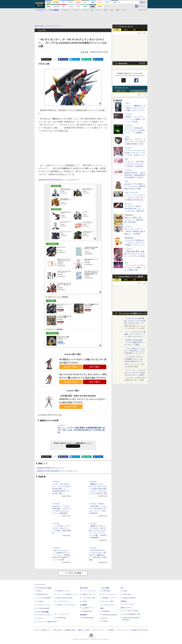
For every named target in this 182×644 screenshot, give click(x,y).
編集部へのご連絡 (83, 630)
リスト (55, 59)
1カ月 (143, 30)
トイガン (85, 10)
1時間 (117, 30)
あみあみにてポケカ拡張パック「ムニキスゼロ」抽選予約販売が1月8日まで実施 (135, 186)
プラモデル (65, 10)
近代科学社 (83, 615)
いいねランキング (139, 91)
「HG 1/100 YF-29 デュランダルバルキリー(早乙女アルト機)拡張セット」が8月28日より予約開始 (98, 555)
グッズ (99, 10)
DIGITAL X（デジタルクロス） (66, 605)
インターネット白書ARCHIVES (47, 622)
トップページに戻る (73, 573)
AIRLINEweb (107, 591)
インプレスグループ (122, 630)
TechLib (105, 621)
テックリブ (104, 618)
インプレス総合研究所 (44, 598)
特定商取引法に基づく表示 (139, 630)
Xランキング (123, 88)
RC (92, 10)
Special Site (123, 63)
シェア (65, 59)
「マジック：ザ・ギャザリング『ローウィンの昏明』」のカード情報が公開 (135, 268)
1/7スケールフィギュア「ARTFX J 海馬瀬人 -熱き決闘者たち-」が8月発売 (135, 231)
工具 (111, 10)
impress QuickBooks (129, 598)
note (88, 59)
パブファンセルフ (129, 604)
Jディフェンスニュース (110, 594)
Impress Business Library (65, 598)
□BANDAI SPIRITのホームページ (50, 468)
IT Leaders (40, 601)
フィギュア (76, 10)
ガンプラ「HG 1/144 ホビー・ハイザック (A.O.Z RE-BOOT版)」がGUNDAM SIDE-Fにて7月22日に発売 (61, 489)
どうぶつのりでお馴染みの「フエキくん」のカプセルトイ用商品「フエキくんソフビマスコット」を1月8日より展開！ (135, 245)
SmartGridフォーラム (63, 591)
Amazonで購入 (71, 367)
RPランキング (121, 91)
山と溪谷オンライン (89, 608)
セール (124, 10)
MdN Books (106, 611)
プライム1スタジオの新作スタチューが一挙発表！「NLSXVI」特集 (132, 314)
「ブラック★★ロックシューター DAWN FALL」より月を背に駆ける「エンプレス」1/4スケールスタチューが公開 (135, 353)
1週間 (134, 30)
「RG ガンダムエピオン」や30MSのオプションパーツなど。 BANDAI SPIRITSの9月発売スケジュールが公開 (61, 555)
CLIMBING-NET (87, 611)
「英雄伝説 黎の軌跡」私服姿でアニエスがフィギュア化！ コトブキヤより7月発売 (135, 254)
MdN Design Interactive (110, 615)
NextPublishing (61, 618)
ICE (122, 588)
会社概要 (111, 630)
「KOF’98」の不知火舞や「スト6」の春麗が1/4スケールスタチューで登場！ (135, 342)
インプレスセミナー (63, 601)
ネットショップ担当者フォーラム (67, 594)
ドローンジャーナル (43, 605)
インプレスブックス (63, 614)
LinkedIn (100, 59)
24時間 (126, 30)
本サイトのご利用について (43, 630)
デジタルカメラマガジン (45, 615)
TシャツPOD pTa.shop (131, 611)
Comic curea (127, 594)
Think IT (39, 591)
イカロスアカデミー (109, 605)
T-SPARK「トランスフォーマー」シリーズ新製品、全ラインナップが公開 (135, 119)
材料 (117, 10)
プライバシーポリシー (99, 630)
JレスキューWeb (108, 601)
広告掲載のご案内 (70, 630)
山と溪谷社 (83, 605)
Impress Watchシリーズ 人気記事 (131, 277)
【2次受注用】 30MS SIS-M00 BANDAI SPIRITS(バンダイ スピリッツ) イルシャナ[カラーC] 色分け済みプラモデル (83, 399)
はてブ (76, 59)
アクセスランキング (125, 27)
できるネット (41, 618)
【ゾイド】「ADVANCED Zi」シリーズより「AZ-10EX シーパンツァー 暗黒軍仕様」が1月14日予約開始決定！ (135, 133)
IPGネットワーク (126, 608)
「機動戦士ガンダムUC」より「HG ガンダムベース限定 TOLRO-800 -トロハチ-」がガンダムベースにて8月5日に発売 (98, 489)
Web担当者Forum (43, 594)
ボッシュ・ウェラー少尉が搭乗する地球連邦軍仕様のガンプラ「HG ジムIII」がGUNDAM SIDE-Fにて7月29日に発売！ (82, 430)
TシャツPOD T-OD (89, 598)
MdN (102, 608)
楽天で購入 (95, 367)
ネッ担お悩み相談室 (43, 608)
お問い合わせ (58, 630)
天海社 (125, 591)
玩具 (105, 10)
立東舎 (84, 601)
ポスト (48, 59)
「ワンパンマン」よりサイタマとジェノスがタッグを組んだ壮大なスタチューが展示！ (135, 373)
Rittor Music (84, 588)
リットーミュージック (89, 591)
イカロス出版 (105, 588)
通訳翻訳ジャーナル (109, 598)
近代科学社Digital (88, 618)
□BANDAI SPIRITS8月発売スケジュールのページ (59, 180)
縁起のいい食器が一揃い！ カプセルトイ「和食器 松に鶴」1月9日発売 (134, 220)
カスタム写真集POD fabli (131, 614)
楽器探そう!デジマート (89, 594)
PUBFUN (124, 601)
